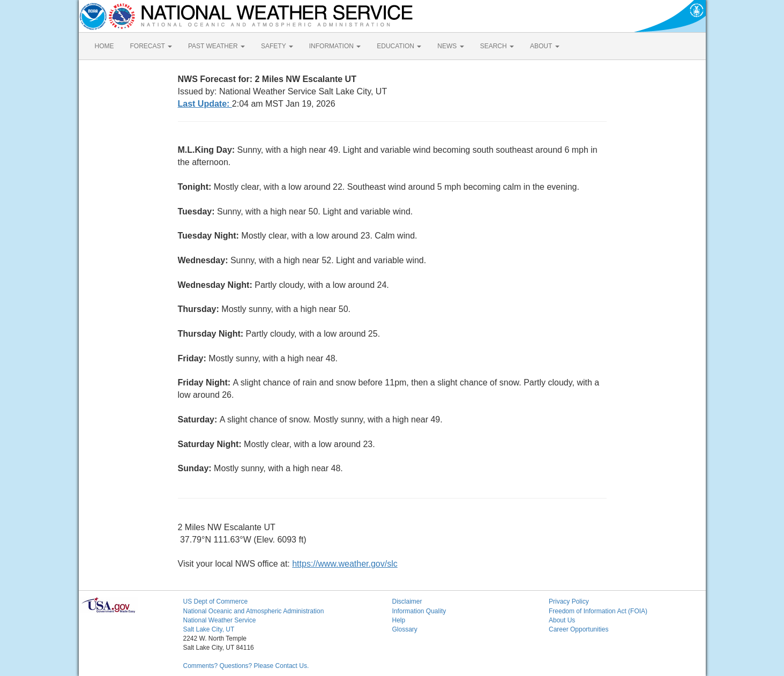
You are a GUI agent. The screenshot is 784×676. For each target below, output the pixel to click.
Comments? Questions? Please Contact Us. (246, 666)
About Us (562, 620)
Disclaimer (407, 601)
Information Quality (419, 611)
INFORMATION (335, 46)
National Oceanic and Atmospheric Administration (254, 611)
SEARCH (497, 46)
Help (399, 620)
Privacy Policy (569, 601)
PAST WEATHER (216, 46)
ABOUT (544, 46)
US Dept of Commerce (216, 601)
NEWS (450, 46)
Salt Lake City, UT (209, 629)
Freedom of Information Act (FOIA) (598, 611)
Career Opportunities (578, 629)
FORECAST (151, 46)
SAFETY (277, 46)
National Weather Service (220, 620)
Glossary (405, 629)
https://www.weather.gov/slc (345, 564)
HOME (104, 46)
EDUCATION (399, 46)
